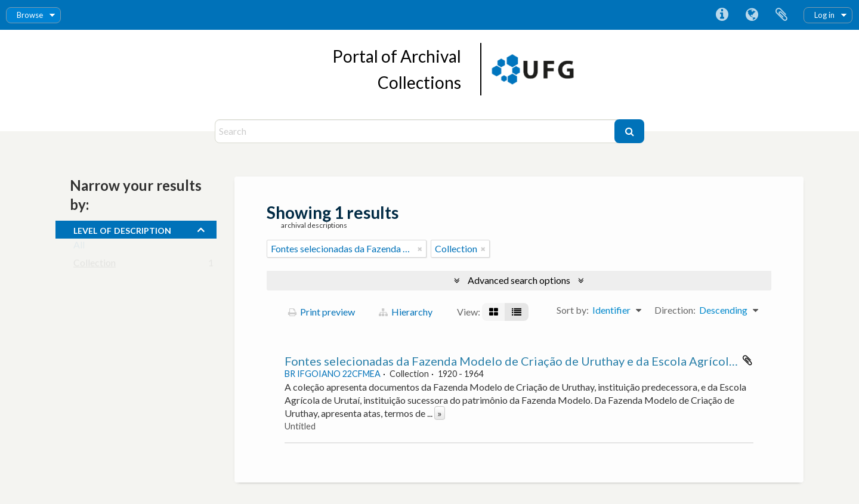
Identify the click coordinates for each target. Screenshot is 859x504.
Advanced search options (519, 280)
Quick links (722, 15)
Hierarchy (406, 312)
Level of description (122, 229)
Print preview (322, 312)
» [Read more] (440, 413)
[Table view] (517, 312)
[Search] (416, 131)
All (79, 247)
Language (752, 15)
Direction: (675, 310)
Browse (30, 15)
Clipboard (781, 15)
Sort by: (573, 310)
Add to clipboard (747, 360)
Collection (95, 265)
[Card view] (494, 312)
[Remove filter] (420, 249)
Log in (824, 15)
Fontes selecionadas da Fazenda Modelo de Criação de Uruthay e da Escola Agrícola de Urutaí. (537, 361)
